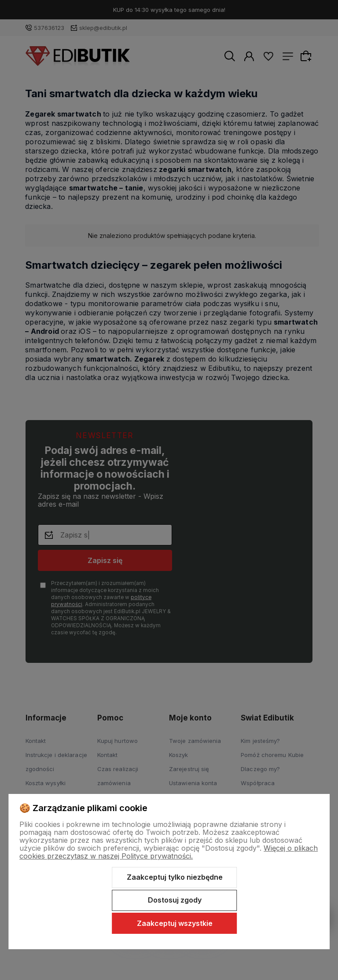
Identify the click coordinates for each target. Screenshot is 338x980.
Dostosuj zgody (175, 900)
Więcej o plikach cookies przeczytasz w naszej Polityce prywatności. (169, 852)
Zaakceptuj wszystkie (175, 923)
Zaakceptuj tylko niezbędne (175, 877)
